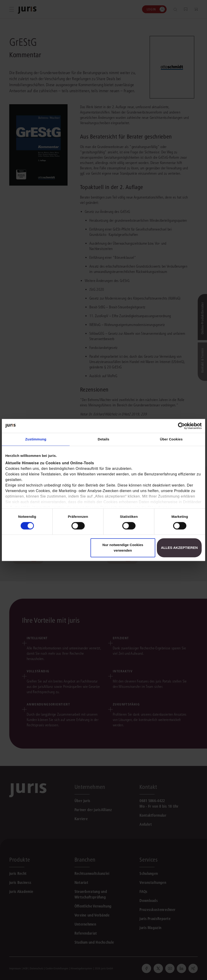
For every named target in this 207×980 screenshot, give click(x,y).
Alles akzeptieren (179, 548)
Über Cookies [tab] (171, 439)
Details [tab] (103, 439)
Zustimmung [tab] (36, 439)
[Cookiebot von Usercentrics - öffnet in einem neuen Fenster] (181, 426)
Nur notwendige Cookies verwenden (123, 548)
